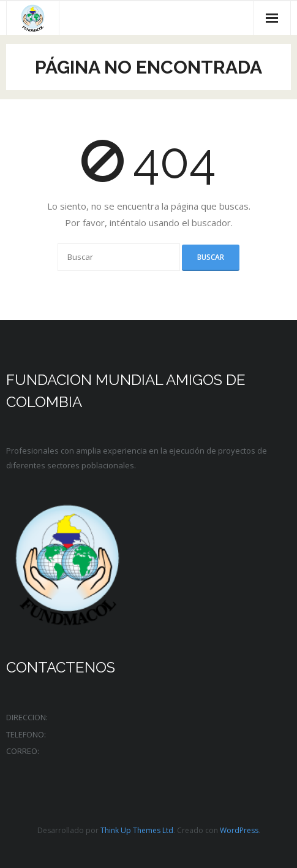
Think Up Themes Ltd (137, 830)
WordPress (239, 830)
